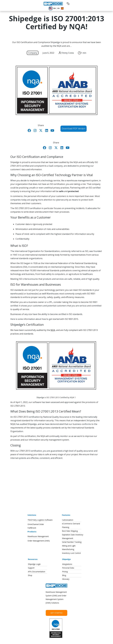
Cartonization (68, 520)
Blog (64, 575)
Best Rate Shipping (70, 531)
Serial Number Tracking (72, 542)
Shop (30, 575)
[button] (68, 4)
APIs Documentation (37, 572)
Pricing (65, 572)
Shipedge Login (34, 564)
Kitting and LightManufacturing (69, 548)
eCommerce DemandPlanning (71, 525)
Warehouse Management (38, 536)
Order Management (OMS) (39, 541)
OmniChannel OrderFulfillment (36, 526)
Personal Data (68, 568)
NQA (53, 330)
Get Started (57, 613)
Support (31, 568)
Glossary (66, 579)
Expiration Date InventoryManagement (73, 536)
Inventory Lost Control (71, 553)
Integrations (67, 564)
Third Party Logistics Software (40, 520)
